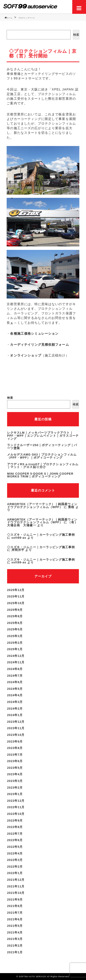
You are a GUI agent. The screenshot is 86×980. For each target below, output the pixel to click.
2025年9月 (15, 610)
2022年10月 (16, 814)
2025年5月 (15, 629)
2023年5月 (15, 768)
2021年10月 (16, 893)
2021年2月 (15, 946)
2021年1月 (15, 952)
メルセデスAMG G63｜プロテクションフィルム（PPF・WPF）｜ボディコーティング (42, 456)
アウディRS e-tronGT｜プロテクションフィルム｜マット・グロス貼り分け (43, 466)
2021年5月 (15, 926)
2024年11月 (16, 662)
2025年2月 (15, 643)
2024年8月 (15, 669)
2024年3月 (15, 702)
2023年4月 (15, 774)
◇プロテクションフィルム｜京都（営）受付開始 (43, 53)
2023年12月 (16, 722)
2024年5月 (15, 689)
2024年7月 (15, 676)
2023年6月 (15, 761)
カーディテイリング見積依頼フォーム (39, 345)
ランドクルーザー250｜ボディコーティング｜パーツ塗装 (42, 447)
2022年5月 (15, 847)
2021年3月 (15, 939)
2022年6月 (15, 840)
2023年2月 (15, 788)
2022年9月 (15, 821)
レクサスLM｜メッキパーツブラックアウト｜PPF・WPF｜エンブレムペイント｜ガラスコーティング (43, 436)
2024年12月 (16, 656)
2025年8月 (15, 616)
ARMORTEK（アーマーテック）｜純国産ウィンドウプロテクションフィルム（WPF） (42, 506)
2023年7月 (15, 755)
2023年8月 (15, 748)
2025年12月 (16, 590)
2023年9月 (15, 742)
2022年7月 (15, 834)
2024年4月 (15, 695)
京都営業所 (64, 99)
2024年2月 (15, 709)
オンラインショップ (26, 355)
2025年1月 (15, 649)
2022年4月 (15, 854)
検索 (76, 35)
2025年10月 (16, 603)
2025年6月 (15, 623)
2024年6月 (15, 682)
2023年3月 (15, 781)
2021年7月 (15, 913)
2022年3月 (15, 860)
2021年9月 (15, 900)
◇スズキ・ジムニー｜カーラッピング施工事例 (41, 535)
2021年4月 (15, 933)
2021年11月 (16, 886)
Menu (79, 7)
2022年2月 (15, 867)
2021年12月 (16, 880)
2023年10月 (16, 735)
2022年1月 (15, 873)
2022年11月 (16, 807)
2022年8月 (15, 827)
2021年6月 (15, 919)
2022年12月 (16, 801)
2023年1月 (15, 794)
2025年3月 (15, 636)
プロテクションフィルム (57, 123)
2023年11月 (16, 728)
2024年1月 (15, 715)
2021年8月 (15, 906)
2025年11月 (16, 597)
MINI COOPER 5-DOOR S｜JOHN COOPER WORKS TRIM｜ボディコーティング (40, 475)
